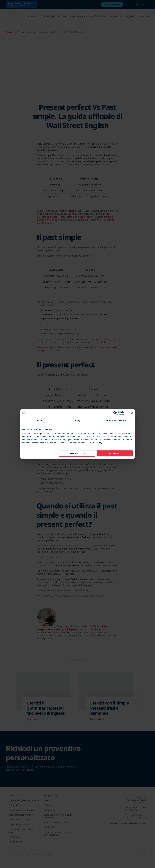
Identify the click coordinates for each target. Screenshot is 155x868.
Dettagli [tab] (77, 420)
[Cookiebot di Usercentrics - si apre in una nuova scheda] (115, 413)
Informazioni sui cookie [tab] (116, 420)
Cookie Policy (95, 443)
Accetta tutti (115, 453)
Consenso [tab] (39, 420)
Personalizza (77, 453)
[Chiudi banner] (132, 413)
